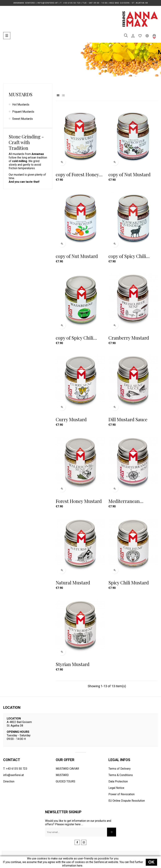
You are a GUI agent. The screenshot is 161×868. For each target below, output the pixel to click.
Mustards (21, 94)
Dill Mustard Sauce (128, 420)
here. (80, 866)
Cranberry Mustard (129, 338)
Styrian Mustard (73, 664)
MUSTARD (62, 775)
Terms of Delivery (120, 769)
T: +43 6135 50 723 (15, 769)
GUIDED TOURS (66, 781)
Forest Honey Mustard (79, 501)
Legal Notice (116, 788)
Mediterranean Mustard (124, 501)
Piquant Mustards (23, 112)
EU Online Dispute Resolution (127, 801)
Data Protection (118, 781)
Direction (9, 781)
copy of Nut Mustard (129, 175)
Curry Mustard (71, 420)
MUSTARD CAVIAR (67, 769)
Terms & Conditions (121, 775)
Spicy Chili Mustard (129, 583)
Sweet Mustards (23, 119)
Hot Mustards (21, 105)
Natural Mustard (73, 583)
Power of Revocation (122, 794)
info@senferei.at (13, 775)
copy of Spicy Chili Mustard (127, 256)
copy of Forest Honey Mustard (77, 175)
